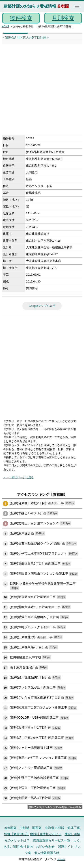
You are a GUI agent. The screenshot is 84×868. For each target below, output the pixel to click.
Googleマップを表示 (42, 306)
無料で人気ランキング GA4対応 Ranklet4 (53, 807)
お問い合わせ (45, 847)
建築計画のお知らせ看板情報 (30, 6)
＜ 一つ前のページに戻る (18, 477)
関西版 (37, 828)
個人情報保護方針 (47, 853)
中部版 (24, 828)
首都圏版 (10, 828)
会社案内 (26, 847)
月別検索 (63, 18)
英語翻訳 (61, 860)
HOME (5, 26)
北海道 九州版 (55, 828)
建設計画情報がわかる (46, 834)
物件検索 (21, 18)
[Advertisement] (42, 91)
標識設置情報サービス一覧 (52, 840)
